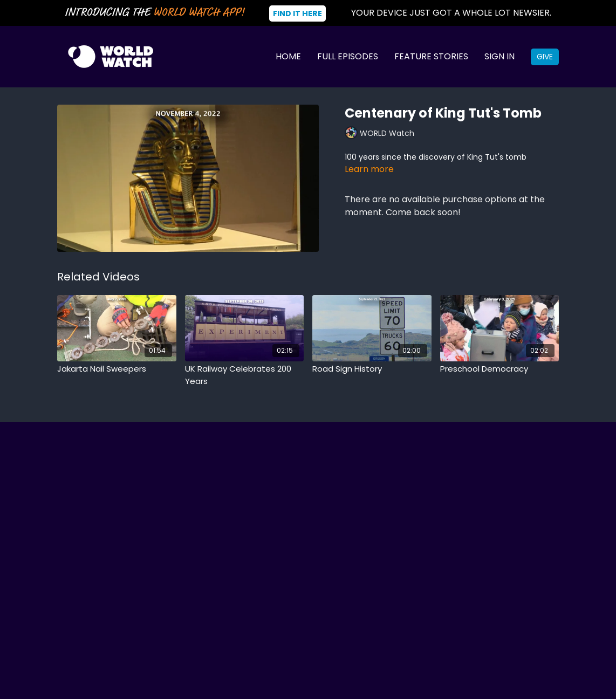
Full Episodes (348, 56)
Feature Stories (431, 56)
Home (288, 56)
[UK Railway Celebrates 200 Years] (245, 375)
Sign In (499, 56)
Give (545, 57)
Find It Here (297, 13)
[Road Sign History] (372, 369)
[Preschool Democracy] (500, 369)
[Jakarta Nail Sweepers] (117, 369)
